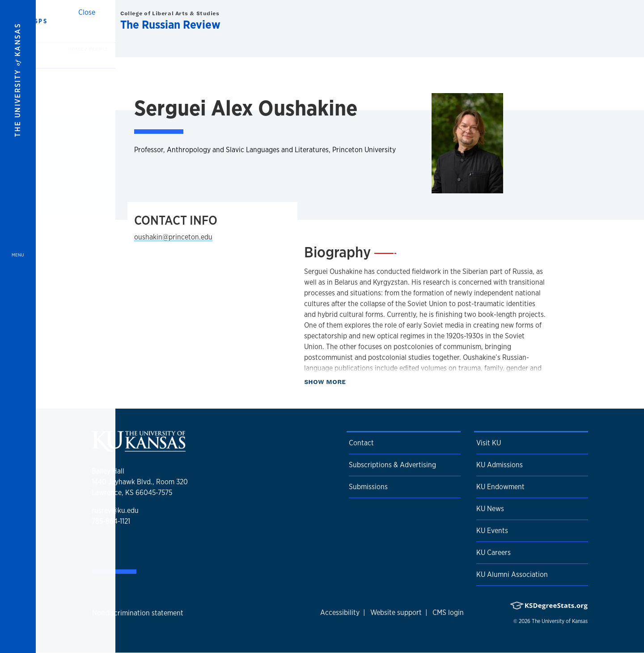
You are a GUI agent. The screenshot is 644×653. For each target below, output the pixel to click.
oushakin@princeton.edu (173, 237)
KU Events (492, 531)
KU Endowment (500, 487)
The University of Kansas (560, 621)
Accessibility (340, 612)
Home (76, 49)
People (99, 49)
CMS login (448, 612)
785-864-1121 (111, 521)
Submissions (368, 487)
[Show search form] (605, 21)
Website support (396, 612)
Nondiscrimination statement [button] (138, 613)
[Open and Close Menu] (18, 326)
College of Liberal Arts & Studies (170, 13)
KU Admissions (500, 465)
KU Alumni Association (512, 574)
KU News (490, 509)
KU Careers (494, 553)
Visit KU (489, 443)
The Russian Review (170, 24)
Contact (361, 443)
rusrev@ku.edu (115, 510)
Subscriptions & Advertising (392, 465)
